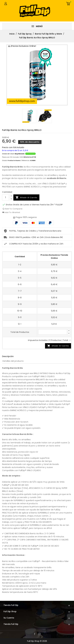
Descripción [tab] (8, 356)
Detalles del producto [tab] (13, 361)
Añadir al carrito (26, 198)
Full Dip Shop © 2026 (37, 641)
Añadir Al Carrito (58, 346)
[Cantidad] (5, 197)
